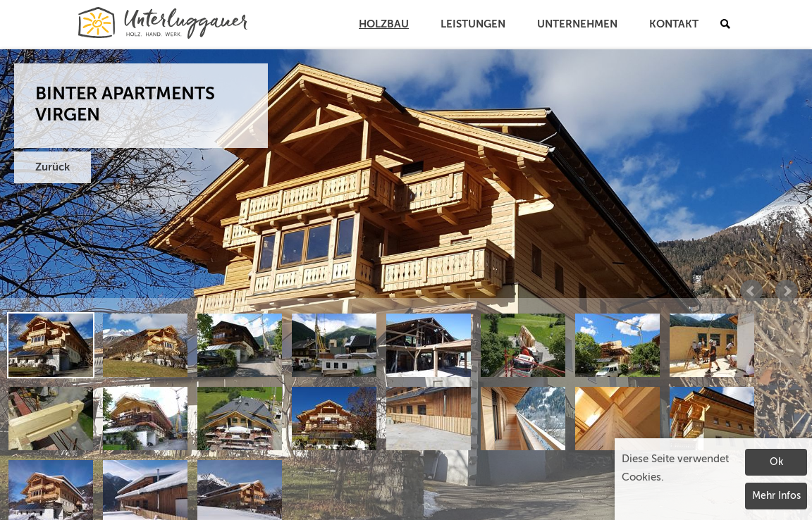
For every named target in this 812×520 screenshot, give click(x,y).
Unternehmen (577, 24)
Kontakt (674, 24)
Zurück (53, 167)
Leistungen (473, 24)
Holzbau (384, 24)
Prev (751, 291)
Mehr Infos (776, 496)
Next (787, 291)
